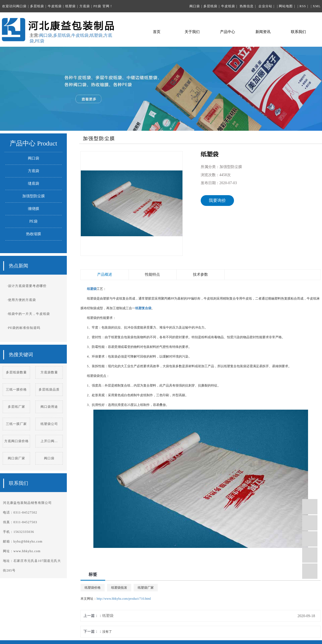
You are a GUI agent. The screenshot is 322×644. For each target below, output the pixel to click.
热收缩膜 (34, 234)
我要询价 (217, 200)
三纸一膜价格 (16, 390)
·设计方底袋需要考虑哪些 (27, 286)
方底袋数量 (49, 372)
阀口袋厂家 (17, 458)
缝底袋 (34, 183)
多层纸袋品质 (49, 390)
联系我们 (298, 32)
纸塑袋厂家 (146, 588)
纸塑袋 (70, 6)
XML (317, 6)
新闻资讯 (263, 32)
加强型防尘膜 (34, 196)
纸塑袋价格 (93, 588)
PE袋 (97, 6)
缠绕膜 (34, 209)
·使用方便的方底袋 (21, 300)
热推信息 (247, 6)
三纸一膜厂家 (16, 424)
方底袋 (85, 6)
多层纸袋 (37, 6)
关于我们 (192, 32)
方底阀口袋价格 (17, 441)
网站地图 (286, 6)
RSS (303, 6)
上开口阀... (49, 441)
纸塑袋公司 (49, 424)
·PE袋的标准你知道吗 (24, 328)
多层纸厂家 (17, 407)
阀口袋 (21, 6)
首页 (157, 32)
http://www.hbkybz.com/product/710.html (124, 599)
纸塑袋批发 (119, 588)
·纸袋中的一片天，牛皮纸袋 (28, 314)
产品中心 (228, 32)
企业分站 (265, 6)
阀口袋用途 (49, 407)
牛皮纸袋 (55, 6)
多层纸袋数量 (16, 372)
